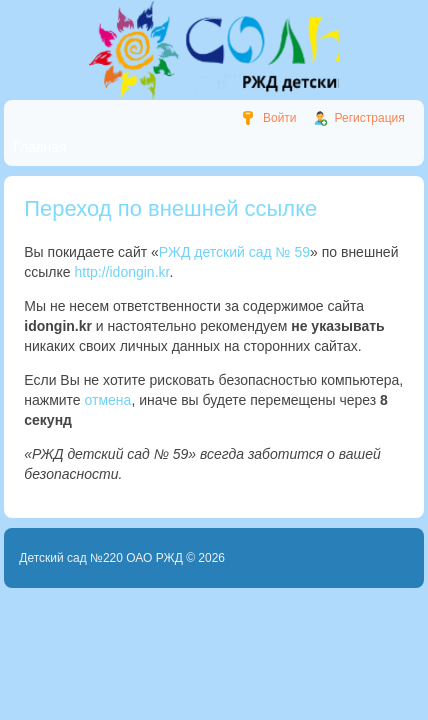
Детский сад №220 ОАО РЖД (101, 558)
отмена (108, 400)
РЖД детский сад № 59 (234, 252)
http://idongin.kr (121, 272)
